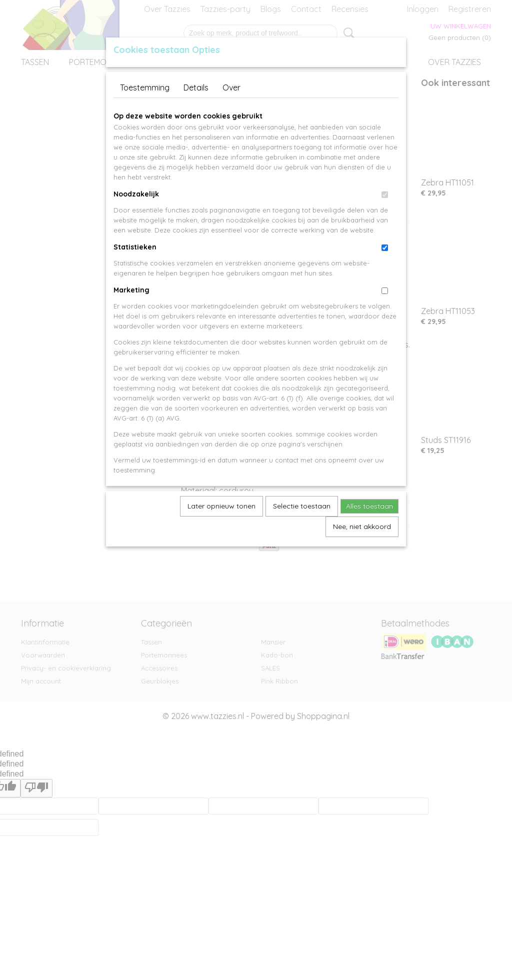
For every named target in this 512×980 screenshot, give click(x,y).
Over (231, 87)
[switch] (385, 195)
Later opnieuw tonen (221, 506)
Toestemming (145, 87)
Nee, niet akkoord (362, 526)
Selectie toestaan (302, 506)
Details (196, 87)
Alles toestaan (369, 506)
